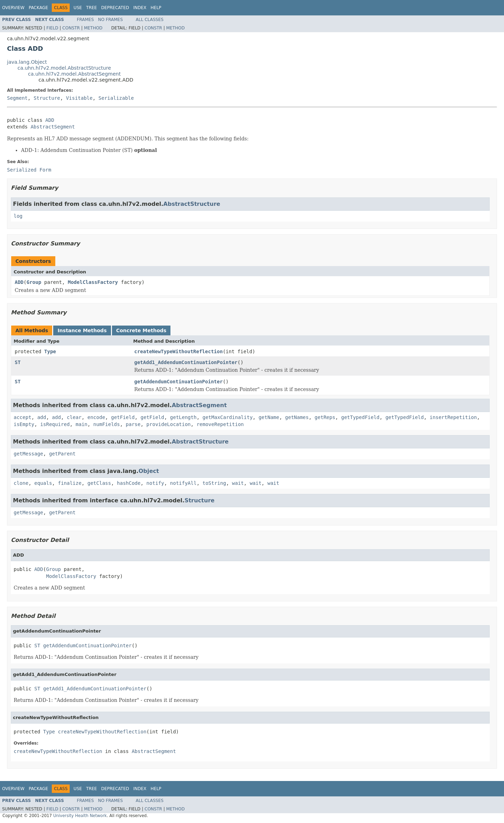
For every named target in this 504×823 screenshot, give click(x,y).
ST (18, 362)
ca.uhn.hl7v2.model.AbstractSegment (74, 74)
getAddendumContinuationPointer (179, 382)
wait (238, 483)
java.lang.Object (27, 62)
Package (38, 8)
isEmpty (24, 424)
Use (78, 8)
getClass (99, 483)
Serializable (116, 98)
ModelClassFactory (93, 282)
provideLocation (168, 424)
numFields (107, 424)
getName (269, 417)
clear (74, 417)
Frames (86, 20)
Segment (17, 98)
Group (34, 282)
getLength (183, 417)
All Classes (150, 20)
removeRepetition (220, 424)
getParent (62, 454)
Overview (13, 8)
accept (23, 417)
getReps (325, 417)
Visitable (79, 98)
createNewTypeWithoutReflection (179, 351)
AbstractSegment (52, 127)
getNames (297, 417)
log (18, 216)
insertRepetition (453, 417)
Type (50, 351)
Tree (92, 8)
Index (140, 8)
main (82, 424)
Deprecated (115, 8)
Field (52, 28)
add (41, 417)
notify (155, 483)
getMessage (28, 454)
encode (96, 417)
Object (149, 471)
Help (156, 8)
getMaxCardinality (228, 417)
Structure (47, 98)
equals (43, 483)
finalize (69, 483)
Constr (71, 28)
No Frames (110, 20)
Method (93, 28)
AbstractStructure (192, 204)
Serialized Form (29, 170)
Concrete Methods (141, 330)
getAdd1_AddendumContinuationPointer (186, 362)
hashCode (129, 483)
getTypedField (360, 417)
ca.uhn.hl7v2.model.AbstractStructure (64, 68)
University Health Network (80, 816)
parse (133, 424)
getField (123, 417)
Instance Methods (82, 330)
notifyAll (183, 483)
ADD (50, 120)
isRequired (55, 424)
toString (214, 483)
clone (21, 483)
